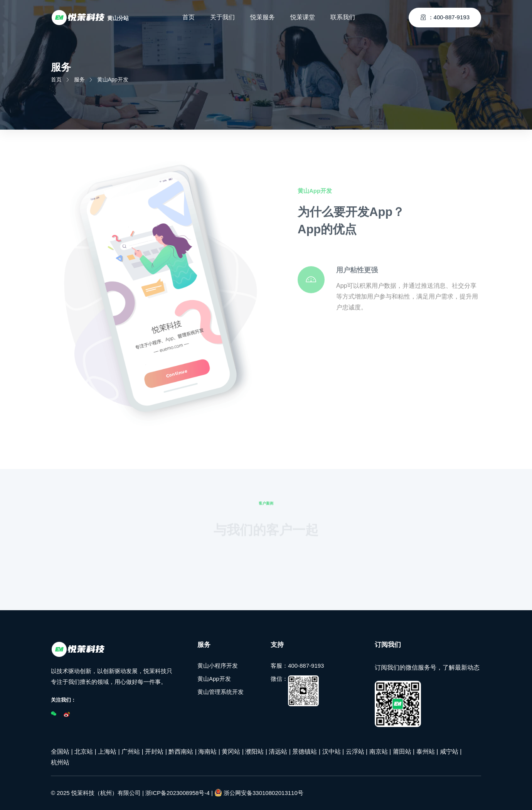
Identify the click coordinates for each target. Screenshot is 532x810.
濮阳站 (254, 752)
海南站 (207, 752)
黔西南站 (181, 752)
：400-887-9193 (445, 17)
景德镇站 (305, 752)
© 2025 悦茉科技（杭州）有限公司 (96, 793)
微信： (295, 691)
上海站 (107, 752)
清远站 (278, 752)
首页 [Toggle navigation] (189, 17)
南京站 (379, 752)
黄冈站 (231, 752)
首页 (56, 79)
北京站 (84, 752)
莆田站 (402, 752)
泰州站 (426, 752)
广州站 (131, 752)
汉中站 (332, 752)
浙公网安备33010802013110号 (259, 793)
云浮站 (355, 752)
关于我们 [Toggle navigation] (222, 17)
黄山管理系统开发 (221, 692)
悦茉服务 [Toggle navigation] (263, 17)
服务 (79, 79)
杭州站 (60, 762)
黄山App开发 (214, 679)
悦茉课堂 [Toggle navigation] (303, 17)
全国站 (60, 752)
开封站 (154, 752)
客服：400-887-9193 (297, 666)
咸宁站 (449, 752)
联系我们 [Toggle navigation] (343, 17)
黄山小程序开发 (218, 666)
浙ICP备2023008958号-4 (178, 793)
